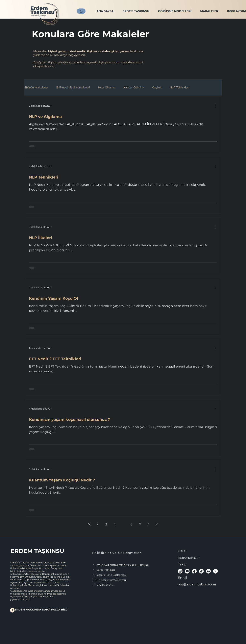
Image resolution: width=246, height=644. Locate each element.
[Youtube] (187, 571)
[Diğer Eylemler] (216, 106)
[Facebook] (194, 571)
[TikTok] (201, 571)
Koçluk (157, 88)
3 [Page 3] (106, 524)
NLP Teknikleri (180, 88)
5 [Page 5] (123, 524)
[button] (175, 11)
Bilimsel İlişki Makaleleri (73, 88)
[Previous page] (98, 524)
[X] (215, 571)
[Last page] (157, 524)
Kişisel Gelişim (134, 88)
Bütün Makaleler (37, 88)
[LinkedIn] (208, 571)
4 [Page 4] (115, 524)
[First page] (89, 524)
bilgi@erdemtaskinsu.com (197, 584)
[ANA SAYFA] (81, 11)
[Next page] (148, 524)
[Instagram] (180, 571)
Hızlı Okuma (107, 88)
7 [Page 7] (140, 524)
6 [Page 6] (131, 524)
